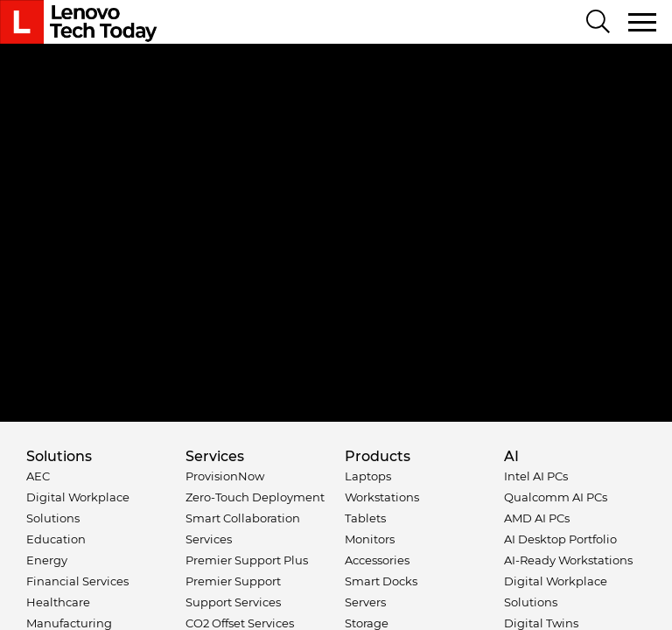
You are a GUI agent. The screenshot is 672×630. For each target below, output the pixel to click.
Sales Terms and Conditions (471, 508)
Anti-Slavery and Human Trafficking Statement (332, 525)
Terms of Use (205, 508)
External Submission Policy (319, 508)
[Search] (598, 23)
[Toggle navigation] (643, 22)
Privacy (142, 508)
